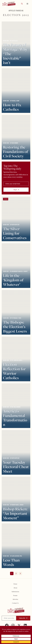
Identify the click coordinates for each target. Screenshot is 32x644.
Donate (15, 595)
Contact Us (15, 603)
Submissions (15, 592)
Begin (15, 190)
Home (15, 584)
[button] (22, 4)
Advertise (15, 599)
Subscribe (22, 618)
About (15, 588)
